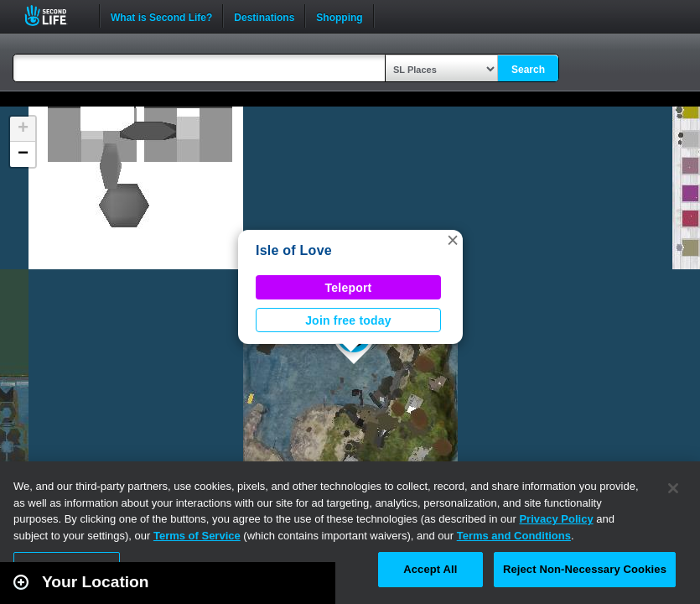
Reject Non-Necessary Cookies (585, 569)
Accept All (430, 569)
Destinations (264, 16)
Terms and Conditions (514, 536)
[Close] (673, 488)
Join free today (348, 320)
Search (528, 70)
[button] (453, 240)
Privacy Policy (556, 519)
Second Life (55, 16)
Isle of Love (294, 250)
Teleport (349, 288)
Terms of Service (197, 536)
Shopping (339, 16)
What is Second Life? (161, 16)
